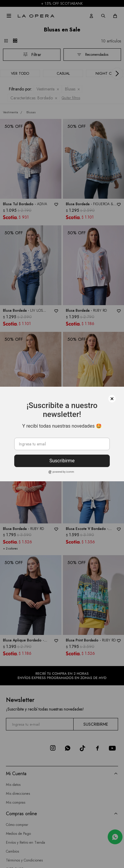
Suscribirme (62, 461)
